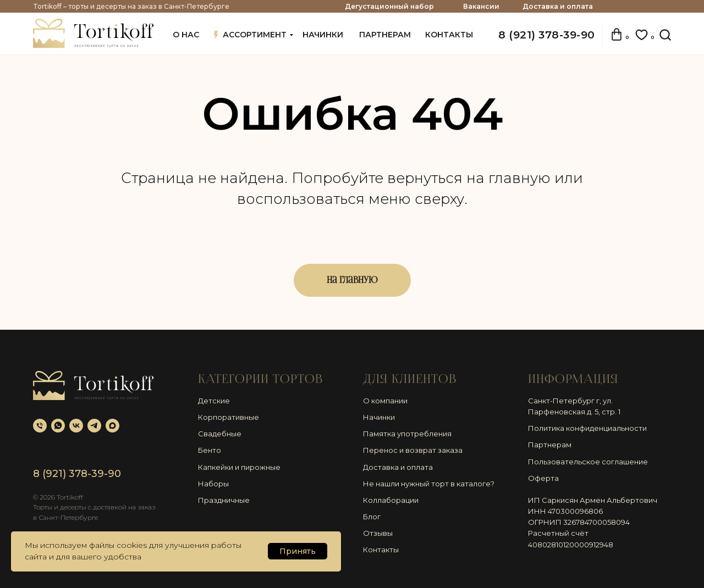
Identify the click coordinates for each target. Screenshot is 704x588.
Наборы (213, 484)
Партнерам (550, 445)
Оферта (543, 478)
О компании (385, 401)
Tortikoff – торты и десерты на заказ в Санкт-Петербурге (131, 6)
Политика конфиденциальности (587, 428)
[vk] (76, 426)
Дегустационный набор (389, 6)
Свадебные (220, 434)
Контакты (381, 550)
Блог (372, 517)
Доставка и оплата (558, 6)
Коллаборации (391, 500)
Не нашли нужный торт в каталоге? (429, 484)
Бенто (210, 450)
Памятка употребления (407, 434)
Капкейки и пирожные (239, 467)
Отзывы (378, 533)
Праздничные (224, 500)
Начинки (379, 417)
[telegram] (94, 426)
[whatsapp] (58, 426)
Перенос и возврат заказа (413, 450)
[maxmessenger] (112, 426)
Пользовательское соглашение (588, 462)
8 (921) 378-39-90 (547, 35)
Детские (214, 401)
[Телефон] (40, 426)
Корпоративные (229, 417)
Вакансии (481, 6)
